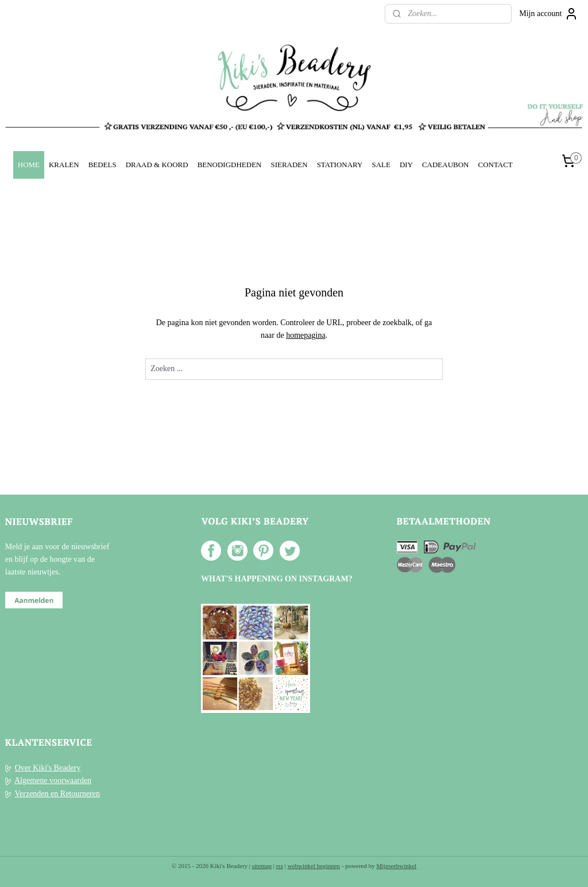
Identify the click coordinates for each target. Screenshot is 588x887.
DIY (406, 165)
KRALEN (64, 165)
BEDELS (102, 165)
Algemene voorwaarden (53, 780)
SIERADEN (289, 165)
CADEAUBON (446, 165)
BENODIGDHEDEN (230, 165)
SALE (381, 165)
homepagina (305, 335)
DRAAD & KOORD (157, 165)
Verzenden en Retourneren (57, 794)
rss (280, 866)
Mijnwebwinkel (397, 866)
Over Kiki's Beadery (48, 768)
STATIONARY (340, 165)
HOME (29, 165)
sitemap (262, 866)
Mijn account (548, 14)
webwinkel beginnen (314, 866)
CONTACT (495, 165)
